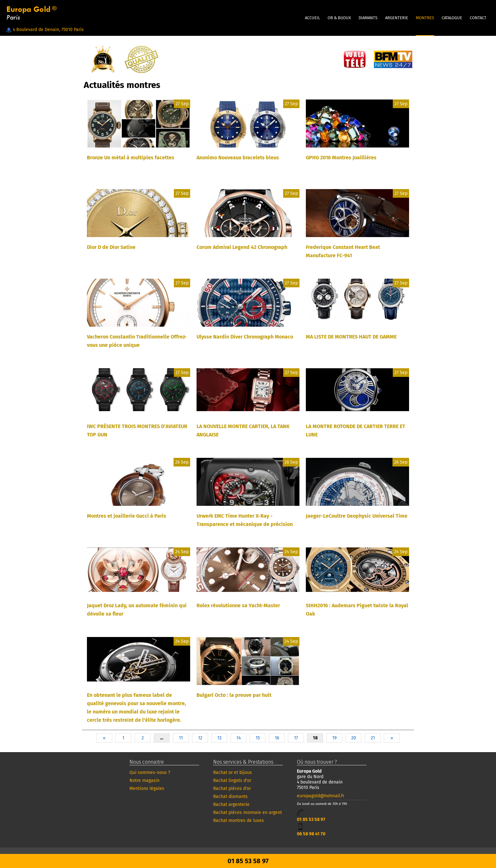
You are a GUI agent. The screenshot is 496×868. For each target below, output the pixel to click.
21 (373, 738)
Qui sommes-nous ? (150, 772)
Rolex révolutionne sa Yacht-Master (238, 605)
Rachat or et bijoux (232, 772)
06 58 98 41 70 (311, 834)
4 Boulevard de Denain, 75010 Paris (45, 30)
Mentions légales (147, 788)
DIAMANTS (368, 18)
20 (354, 738)
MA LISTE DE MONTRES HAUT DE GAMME (351, 337)
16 (277, 738)
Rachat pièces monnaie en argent (248, 812)
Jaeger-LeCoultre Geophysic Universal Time (357, 516)
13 (219, 738)
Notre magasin (144, 780)
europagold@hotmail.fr (321, 796)
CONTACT (478, 18)
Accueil (312, 18)
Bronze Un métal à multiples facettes (131, 158)
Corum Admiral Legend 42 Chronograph (242, 247)
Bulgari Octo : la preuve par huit (234, 695)
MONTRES (425, 18)
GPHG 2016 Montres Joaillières (341, 158)
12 (200, 738)
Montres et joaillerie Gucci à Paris (127, 516)
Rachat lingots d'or (232, 780)
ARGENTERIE (397, 18)
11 (181, 738)
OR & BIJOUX (339, 18)
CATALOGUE (452, 18)
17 (296, 738)
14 (239, 738)
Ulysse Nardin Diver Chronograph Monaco (245, 337)
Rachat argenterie (231, 804)
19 (334, 738)
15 (258, 738)
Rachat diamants (230, 796)
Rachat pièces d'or (232, 788)
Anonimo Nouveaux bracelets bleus (238, 158)
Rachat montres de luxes (239, 820)
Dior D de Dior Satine (111, 247)
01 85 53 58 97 (311, 820)
